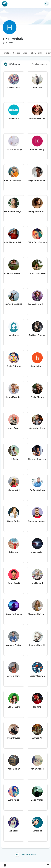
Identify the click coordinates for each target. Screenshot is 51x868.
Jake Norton (37, 552)
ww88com (14, 118)
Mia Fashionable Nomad (14, 273)
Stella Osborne (14, 366)
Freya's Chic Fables (37, 180)
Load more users (26, 855)
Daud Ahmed (37, 800)
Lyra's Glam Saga (14, 149)
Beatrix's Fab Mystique (14, 180)
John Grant (14, 428)
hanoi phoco (37, 366)
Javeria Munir (14, 676)
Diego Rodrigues (14, 614)
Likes (25, 53)
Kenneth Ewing (37, 149)
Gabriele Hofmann (37, 614)
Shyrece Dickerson (37, 459)
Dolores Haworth (37, 645)
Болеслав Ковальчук (37, 521)
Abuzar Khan (14, 769)
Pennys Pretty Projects (37, 304)
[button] (47, 4)
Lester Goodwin (37, 676)
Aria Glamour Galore (14, 242)
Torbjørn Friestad (37, 335)
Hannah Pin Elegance (14, 211)
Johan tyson (37, 88)
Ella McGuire (14, 707)
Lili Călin (14, 459)
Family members (39, 64)
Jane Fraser (14, 335)
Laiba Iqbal (14, 831)
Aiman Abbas (37, 769)
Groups (17, 53)
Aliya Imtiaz (14, 800)
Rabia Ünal (14, 552)
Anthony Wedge (14, 645)
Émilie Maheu (37, 397)
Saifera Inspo (14, 88)
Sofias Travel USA (14, 304)
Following (36, 53)
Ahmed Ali (37, 738)
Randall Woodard (14, 397)
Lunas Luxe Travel (37, 273)
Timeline (7, 53)
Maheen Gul (14, 490)
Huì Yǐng (37, 707)
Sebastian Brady (37, 428)
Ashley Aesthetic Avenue (37, 211)
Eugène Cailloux (37, 490)
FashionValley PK (37, 118)
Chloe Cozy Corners (37, 242)
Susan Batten (14, 521)
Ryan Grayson (14, 738)
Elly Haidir (37, 831)
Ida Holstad (37, 583)
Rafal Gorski (14, 583)
